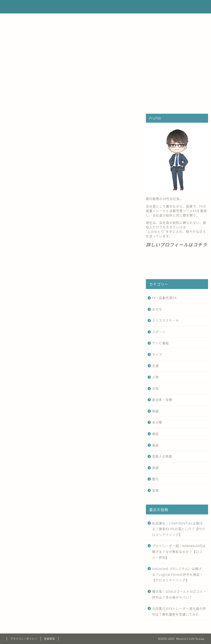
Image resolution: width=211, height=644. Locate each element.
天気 (156, 388)
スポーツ (159, 332)
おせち (157, 309)
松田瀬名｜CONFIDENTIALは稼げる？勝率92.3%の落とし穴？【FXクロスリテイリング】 (179, 529)
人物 (156, 377)
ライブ (157, 354)
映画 (156, 411)
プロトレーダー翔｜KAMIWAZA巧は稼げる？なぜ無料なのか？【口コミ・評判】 (179, 551)
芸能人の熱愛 (162, 456)
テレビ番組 (161, 343)
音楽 (156, 490)
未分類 (157, 422)
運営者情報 (93, 102)
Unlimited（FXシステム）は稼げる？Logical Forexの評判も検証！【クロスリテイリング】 (178, 574)
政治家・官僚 (162, 400)
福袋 (156, 445)
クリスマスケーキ (166, 320)
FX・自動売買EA (64, 102)
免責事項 (49, 639)
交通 (156, 366)
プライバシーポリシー (24, 639)
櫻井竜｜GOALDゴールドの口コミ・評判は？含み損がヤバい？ (179, 594)
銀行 (156, 479)
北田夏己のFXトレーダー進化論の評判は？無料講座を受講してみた (179, 611)
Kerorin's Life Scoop (106, 7)
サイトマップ (149, 102)
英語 (156, 468)
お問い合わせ (121, 102)
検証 (156, 434)
